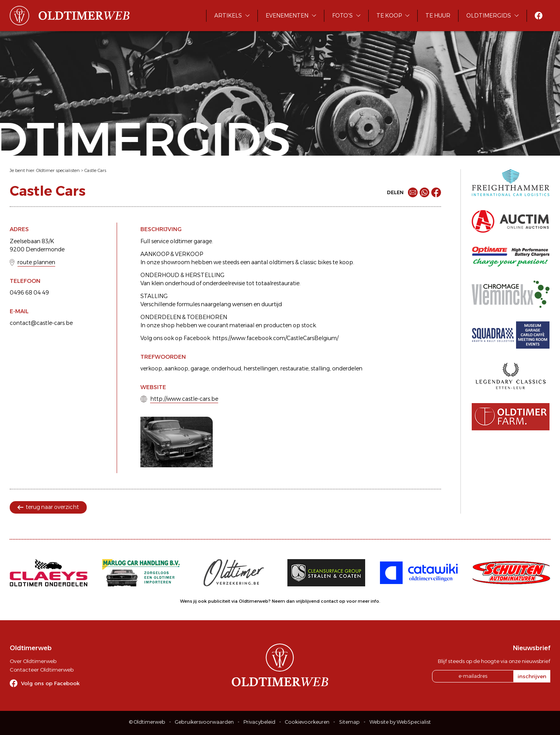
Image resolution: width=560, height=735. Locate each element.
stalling (320, 368)
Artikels (228, 16)
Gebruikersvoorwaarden (204, 722)
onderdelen (347, 368)
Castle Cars (95, 170)
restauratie (294, 368)
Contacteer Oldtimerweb (42, 670)
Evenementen (287, 16)
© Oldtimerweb (147, 722)
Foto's (342, 16)
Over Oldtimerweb (33, 661)
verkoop (151, 368)
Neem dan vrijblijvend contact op (309, 601)
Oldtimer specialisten (58, 170)
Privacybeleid (259, 722)
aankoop (176, 368)
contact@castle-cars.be (41, 323)
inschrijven (532, 676)
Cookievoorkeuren (307, 722)
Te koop (389, 16)
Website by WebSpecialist (400, 722)
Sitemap (349, 722)
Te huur (438, 16)
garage (200, 368)
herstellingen (261, 368)
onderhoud (226, 368)
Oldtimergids (489, 16)
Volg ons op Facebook (50, 683)
